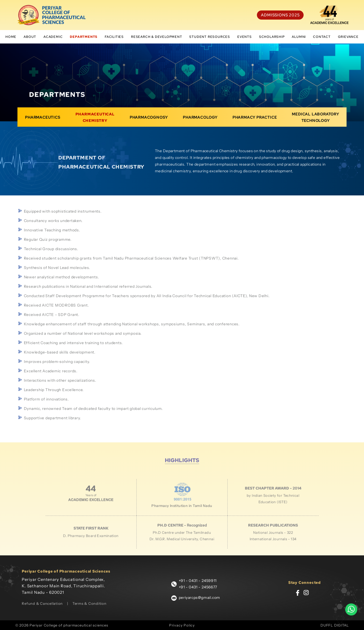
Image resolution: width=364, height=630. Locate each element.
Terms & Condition (90, 603)
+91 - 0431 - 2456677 (198, 587)
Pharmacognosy (149, 121)
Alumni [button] (299, 37)
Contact (322, 37)
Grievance (348, 37)
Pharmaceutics (43, 121)
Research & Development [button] (157, 37)
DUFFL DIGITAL (335, 625)
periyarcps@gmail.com (199, 598)
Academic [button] (53, 37)
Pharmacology (200, 121)
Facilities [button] (114, 37)
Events (245, 37)
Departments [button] (84, 37)
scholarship (272, 37)
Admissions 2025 (280, 15)
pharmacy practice (255, 121)
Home (11, 37)
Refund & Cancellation (42, 603)
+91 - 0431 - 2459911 (198, 581)
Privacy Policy (182, 625)
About (30, 37)
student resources (210, 37)
